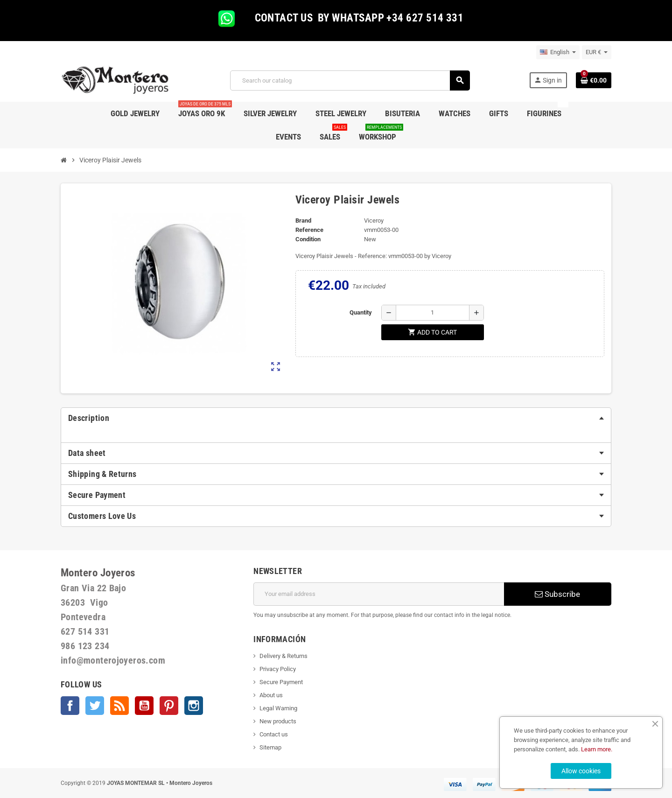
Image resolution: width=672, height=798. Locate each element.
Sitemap (270, 747)
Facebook (70, 706)
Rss (119, 706)
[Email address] (379, 594)
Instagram (194, 706)
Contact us (274, 734)
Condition (308, 239)
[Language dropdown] (558, 52)
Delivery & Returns (283, 656)
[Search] (350, 80)
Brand (303, 220)
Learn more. (597, 749)
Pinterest (169, 706)
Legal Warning (278, 708)
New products (278, 721)
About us (271, 695)
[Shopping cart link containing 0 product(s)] (594, 80)
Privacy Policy (278, 669)
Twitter (95, 706)
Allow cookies (581, 771)
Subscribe (557, 594)
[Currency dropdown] (597, 52)
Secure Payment (281, 682)
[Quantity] (433, 313)
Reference (309, 230)
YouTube (144, 706)
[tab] (336, 418)
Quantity (361, 312)
